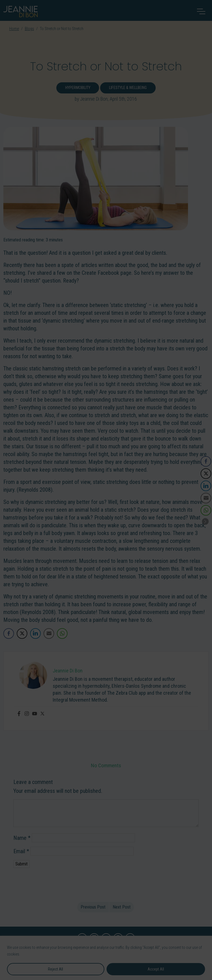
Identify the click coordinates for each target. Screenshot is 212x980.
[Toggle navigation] (201, 11)
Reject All (56, 969)
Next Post (122, 907)
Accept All (156, 969)
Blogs (29, 29)
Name (22, 838)
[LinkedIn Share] (35, 633)
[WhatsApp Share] (62, 633)
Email (21, 851)
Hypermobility (78, 88)
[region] (106, 958)
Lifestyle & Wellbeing (128, 88)
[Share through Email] (49, 633)
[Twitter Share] (22, 633)
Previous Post (93, 907)
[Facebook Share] (9, 633)
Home (14, 29)
